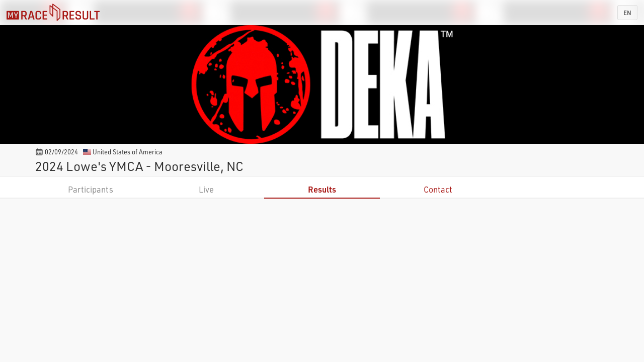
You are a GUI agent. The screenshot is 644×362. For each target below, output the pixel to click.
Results (322, 189)
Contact (438, 189)
